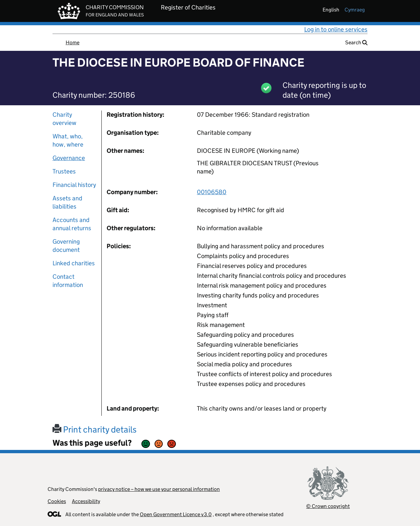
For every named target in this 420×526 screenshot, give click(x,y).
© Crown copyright (328, 506)
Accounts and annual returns (72, 224)
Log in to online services (336, 29)
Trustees (64, 171)
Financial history (74, 185)
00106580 (212, 192)
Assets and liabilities (67, 202)
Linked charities (74, 263)
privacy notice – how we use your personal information (159, 489)
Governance (69, 158)
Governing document (66, 246)
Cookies (57, 501)
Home (73, 42)
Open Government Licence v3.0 (176, 514)
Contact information (68, 281)
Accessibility (86, 501)
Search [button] (356, 42)
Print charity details (94, 429)
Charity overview (64, 119)
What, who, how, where (68, 140)
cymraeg (355, 10)
